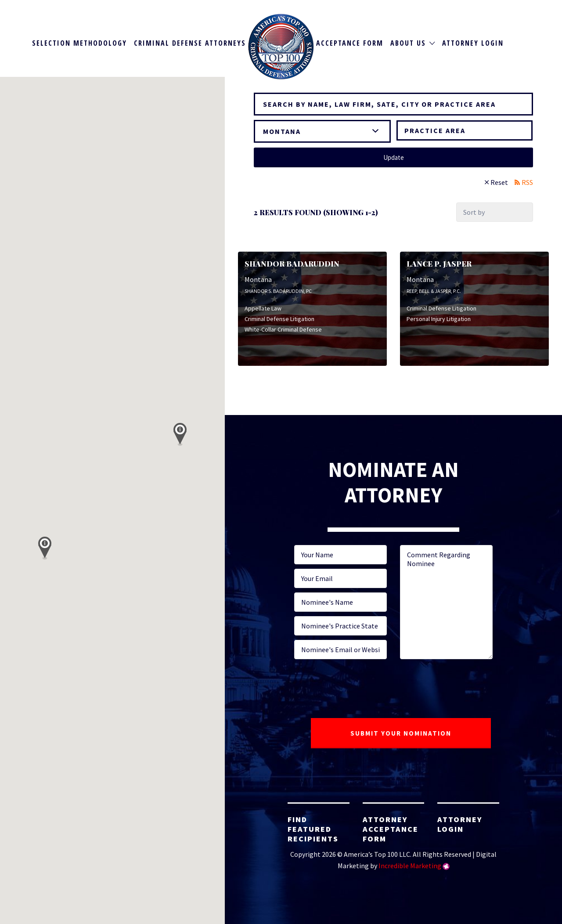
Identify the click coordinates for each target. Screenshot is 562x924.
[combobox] (465, 130)
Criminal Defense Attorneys (190, 43)
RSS (527, 182)
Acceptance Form (350, 43)
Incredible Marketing (410, 866)
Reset (499, 182)
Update (394, 157)
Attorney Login (473, 43)
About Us (408, 43)
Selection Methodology (79, 43)
